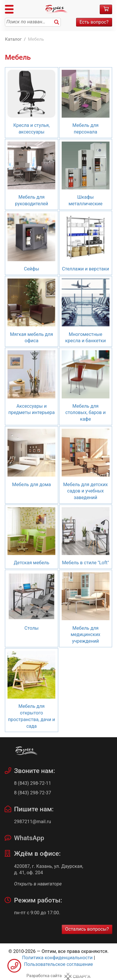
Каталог (13, 39)
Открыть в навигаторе (38, 884)
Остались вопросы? (87, 929)
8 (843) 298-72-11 (33, 783)
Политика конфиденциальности (57, 958)
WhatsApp (29, 838)
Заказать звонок (14, 966)
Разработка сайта (44, 976)
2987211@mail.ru (33, 822)
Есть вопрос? (94, 22)
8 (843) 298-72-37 (33, 793)
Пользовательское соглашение (59, 964)
